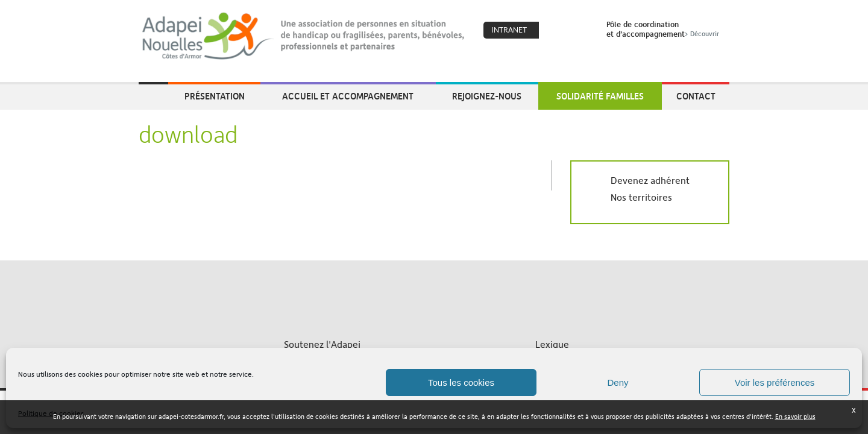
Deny (618, 382)
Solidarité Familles (600, 96)
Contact (696, 96)
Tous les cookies (461, 382)
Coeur (556, 31)
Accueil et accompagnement (348, 96)
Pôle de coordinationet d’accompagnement (664, 29)
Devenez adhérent (650, 181)
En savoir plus (795, 417)
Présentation (215, 96)
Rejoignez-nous (487, 96)
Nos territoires (641, 197)
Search (582, 31)
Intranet (509, 30)
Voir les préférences (775, 382)
